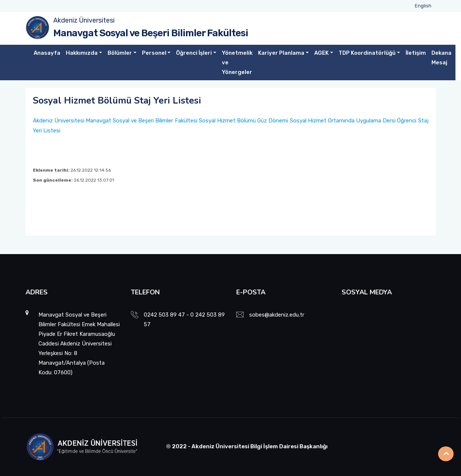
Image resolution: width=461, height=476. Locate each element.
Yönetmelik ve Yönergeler (237, 63)
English (423, 6)
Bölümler (120, 53)
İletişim (416, 53)
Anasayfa (47, 53)
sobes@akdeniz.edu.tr (277, 315)
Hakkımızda (82, 53)
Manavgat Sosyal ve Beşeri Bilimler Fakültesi (151, 33)
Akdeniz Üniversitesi (84, 20)
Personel (154, 53)
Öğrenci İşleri (194, 53)
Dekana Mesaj (441, 58)
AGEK (321, 53)
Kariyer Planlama (281, 53)
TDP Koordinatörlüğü (367, 53)
